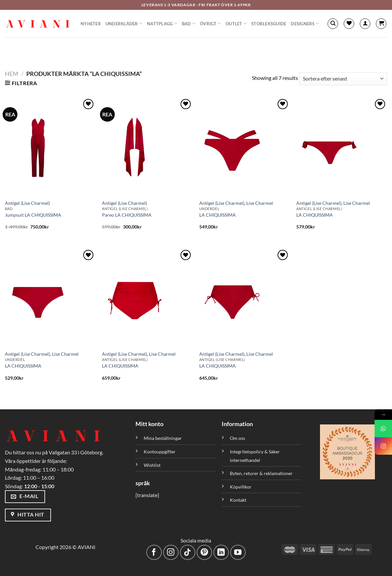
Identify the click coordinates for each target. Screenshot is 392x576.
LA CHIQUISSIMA (218, 215)
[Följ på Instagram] (171, 552)
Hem (12, 74)
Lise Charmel (260, 203)
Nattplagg (162, 24)
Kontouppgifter (160, 452)
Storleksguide (269, 24)
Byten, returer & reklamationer (261, 473)
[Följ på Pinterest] (204, 552)
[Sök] (333, 24)
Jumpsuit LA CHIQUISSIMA (33, 215)
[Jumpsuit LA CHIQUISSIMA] (50, 147)
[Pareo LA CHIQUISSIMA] (147, 147)
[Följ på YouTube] (238, 552)
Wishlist (152, 465)
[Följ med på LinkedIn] (221, 552)
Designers (305, 24)
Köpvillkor (241, 487)
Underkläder (124, 24)
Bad (189, 24)
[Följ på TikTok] (188, 552)
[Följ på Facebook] (154, 552)
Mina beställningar (163, 438)
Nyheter (91, 24)
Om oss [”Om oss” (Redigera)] (237, 438)
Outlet (236, 24)
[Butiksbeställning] (343, 79)
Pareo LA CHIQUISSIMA (127, 215)
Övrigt (210, 24)
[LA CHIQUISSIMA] (245, 147)
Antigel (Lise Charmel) (27, 203)
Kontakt (238, 500)
